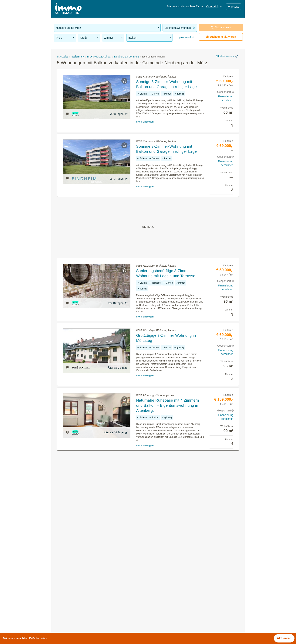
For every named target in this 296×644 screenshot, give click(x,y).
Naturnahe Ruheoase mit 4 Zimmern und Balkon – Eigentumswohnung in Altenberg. (168, 405)
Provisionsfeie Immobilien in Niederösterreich (84, 631)
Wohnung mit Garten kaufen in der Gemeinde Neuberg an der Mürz (99, 590)
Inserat (234, 7)
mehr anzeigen (145, 122)
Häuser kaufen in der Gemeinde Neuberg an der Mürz (90, 565)
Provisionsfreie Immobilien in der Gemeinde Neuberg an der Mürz (98, 557)
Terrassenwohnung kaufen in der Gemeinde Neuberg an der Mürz (98, 582)
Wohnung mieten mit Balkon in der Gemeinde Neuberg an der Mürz (99, 599)
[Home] (68, 9)
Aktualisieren (221, 28)
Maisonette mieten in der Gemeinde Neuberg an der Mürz (93, 607)
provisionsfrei (186, 37)
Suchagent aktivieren (221, 37)
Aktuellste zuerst (225, 56)
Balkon (150, 37)
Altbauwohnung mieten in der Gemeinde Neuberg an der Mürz (96, 574)
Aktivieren (284, 638)
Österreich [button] (214, 6)
